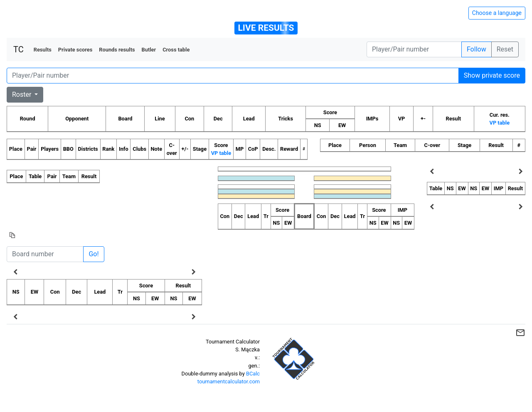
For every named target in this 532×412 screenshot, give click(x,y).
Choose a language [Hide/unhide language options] (497, 13)
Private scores (75, 50)
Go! (94, 254)
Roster (22, 94)
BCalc (253, 374)
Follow (477, 49)
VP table (500, 123)
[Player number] (414, 49)
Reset (505, 49)
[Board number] (45, 254)
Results (43, 50)
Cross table (176, 50)
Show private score (492, 75)
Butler (149, 50)
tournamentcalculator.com (229, 381)
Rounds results (117, 50)
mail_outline (520, 333)
